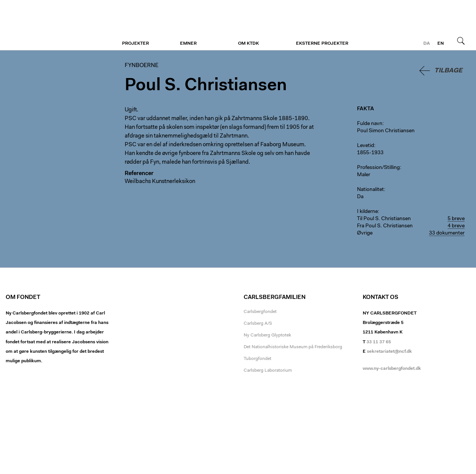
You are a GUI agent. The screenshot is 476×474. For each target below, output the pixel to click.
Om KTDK (248, 44)
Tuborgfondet (258, 359)
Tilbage (448, 71)
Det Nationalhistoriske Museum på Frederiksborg (293, 347)
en (441, 44)
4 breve (456, 226)
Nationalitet (370, 190)
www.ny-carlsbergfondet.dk (392, 369)
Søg (461, 41)
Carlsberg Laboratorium (268, 371)
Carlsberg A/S (258, 324)
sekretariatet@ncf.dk (389, 352)
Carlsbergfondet (260, 312)
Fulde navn (370, 124)
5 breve (456, 219)
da (427, 44)
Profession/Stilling (378, 168)
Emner (188, 44)
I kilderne (367, 212)
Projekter (135, 44)
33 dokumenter (447, 233)
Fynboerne (52, 25)
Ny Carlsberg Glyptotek (267, 335)
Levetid (366, 146)
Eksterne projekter (322, 44)
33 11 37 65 (379, 342)
